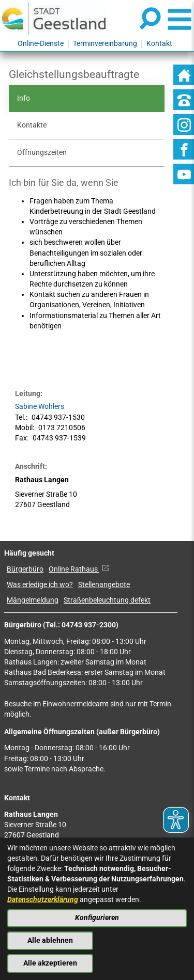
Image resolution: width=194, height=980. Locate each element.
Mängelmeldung (33, 600)
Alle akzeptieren (50, 963)
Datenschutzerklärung (43, 900)
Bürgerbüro (25, 569)
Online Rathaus (79, 569)
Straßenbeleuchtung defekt (107, 600)
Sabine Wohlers (40, 407)
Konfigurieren (97, 918)
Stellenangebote (104, 585)
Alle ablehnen (50, 941)
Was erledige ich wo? (40, 585)
